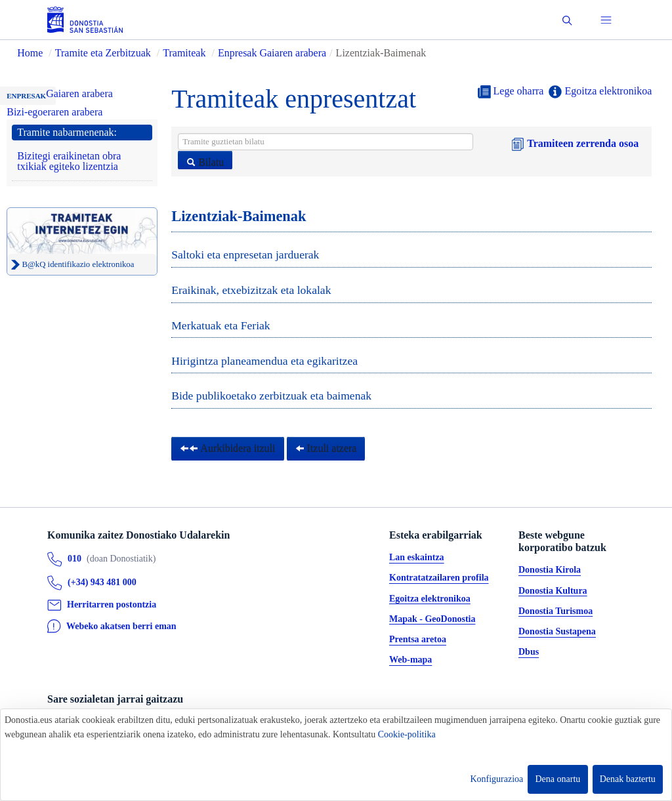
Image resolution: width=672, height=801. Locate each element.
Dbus (529, 652)
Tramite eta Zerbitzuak (103, 53)
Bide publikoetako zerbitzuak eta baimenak (271, 396)
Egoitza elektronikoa (600, 92)
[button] (567, 20)
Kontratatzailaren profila (439, 578)
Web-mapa (410, 660)
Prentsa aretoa (418, 640)
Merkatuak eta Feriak (220, 325)
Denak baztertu (628, 779)
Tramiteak (184, 53)
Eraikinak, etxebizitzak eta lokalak (251, 290)
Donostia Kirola (550, 570)
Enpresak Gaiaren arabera (272, 53)
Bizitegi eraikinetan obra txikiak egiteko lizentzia (69, 161)
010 (74, 559)
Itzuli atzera (326, 448)
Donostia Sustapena (557, 632)
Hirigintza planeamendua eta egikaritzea (264, 361)
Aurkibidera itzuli (227, 448)
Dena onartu (558, 779)
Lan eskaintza (417, 558)
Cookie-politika (407, 734)
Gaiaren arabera (79, 93)
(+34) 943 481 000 (102, 583)
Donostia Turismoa (556, 611)
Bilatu (205, 162)
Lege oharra (511, 92)
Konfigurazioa (496, 779)
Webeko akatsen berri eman (121, 626)
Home (30, 53)
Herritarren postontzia (112, 605)
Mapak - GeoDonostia (432, 619)
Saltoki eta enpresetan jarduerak (245, 255)
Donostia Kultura (553, 591)
